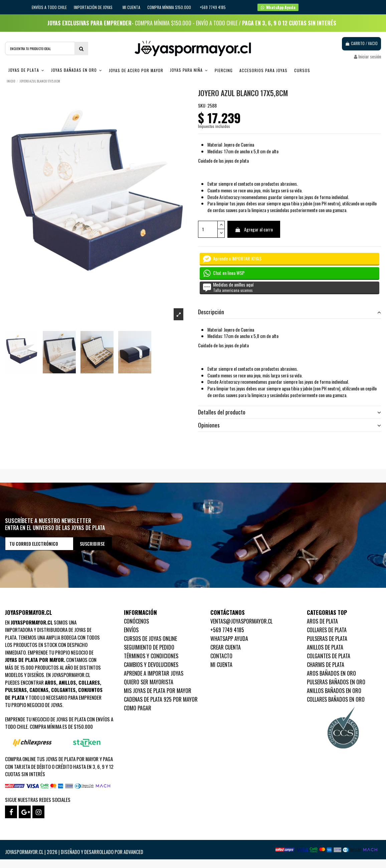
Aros (50, 682)
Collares (89, 682)
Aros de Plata (322, 621)
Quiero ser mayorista (149, 682)
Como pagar (138, 708)
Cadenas (39, 690)
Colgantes (63, 690)
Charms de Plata (326, 665)
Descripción (289, 312)
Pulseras (16, 690)
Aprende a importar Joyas (154, 673)
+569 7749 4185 (227, 630)
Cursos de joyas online (150, 639)
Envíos (131, 630)
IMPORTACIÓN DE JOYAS (94, 7)
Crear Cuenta (226, 647)
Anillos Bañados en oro (334, 691)
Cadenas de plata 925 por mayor (161, 699)
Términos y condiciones (151, 656)
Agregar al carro (254, 229)
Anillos (67, 682)
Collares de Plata (327, 630)
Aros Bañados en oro (331, 673)
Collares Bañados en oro (336, 699)
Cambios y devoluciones (151, 665)
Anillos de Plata (325, 647)
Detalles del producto (289, 412)
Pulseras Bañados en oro (336, 682)
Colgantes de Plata (329, 656)
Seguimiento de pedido (149, 647)
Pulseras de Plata (327, 639)
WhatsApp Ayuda (229, 639)
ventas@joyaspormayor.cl (241, 621)
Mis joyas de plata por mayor (158, 691)
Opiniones (289, 425)
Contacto (221, 656)
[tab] (289, 312)
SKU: (202, 106)
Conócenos (136, 621)
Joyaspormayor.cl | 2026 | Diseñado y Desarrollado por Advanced (74, 852)
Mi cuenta (131, 7)
